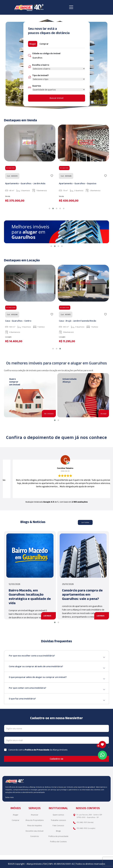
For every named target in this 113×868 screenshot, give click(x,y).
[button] (49, 208)
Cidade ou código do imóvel (46, 53)
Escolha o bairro (41, 65)
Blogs (58, 831)
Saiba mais (9, 797)
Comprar (16, 820)
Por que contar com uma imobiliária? (57, 689)
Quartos (37, 86)
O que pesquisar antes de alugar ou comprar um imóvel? (57, 678)
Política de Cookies (58, 842)
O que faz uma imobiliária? (57, 700)
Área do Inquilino (35, 826)
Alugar (16, 815)
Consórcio (35, 836)
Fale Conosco (58, 826)
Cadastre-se (56, 759)
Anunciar (35, 815)
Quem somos (58, 815)
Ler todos (85, 522)
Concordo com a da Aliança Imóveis (38, 750)
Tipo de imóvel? (40, 75)
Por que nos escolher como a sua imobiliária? (57, 657)
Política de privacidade (58, 836)
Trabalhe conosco (58, 820)
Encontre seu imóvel (35, 831)
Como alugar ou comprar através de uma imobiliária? (57, 668)
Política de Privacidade (37, 750)
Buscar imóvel (56, 98)
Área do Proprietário (35, 820)
